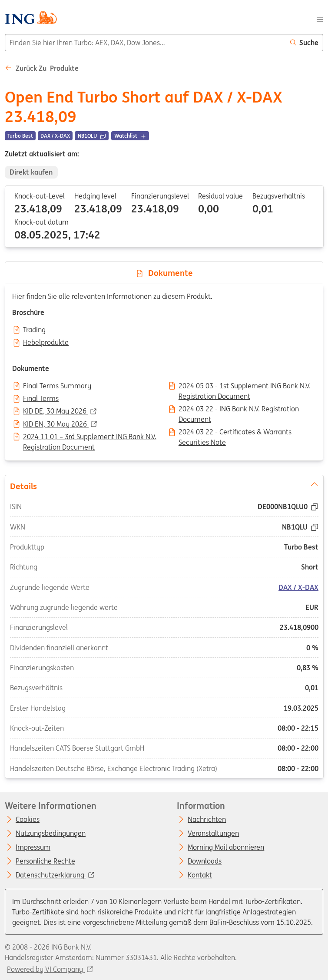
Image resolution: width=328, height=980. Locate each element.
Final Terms (41, 399)
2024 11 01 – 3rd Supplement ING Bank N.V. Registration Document (90, 437)
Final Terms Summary (57, 386)
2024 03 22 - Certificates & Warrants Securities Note (235, 433)
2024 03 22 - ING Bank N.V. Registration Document (239, 410)
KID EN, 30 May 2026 (56, 424)
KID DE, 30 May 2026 (56, 411)
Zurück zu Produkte (42, 68)
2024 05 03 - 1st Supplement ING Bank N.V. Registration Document (245, 387)
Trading (34, 330)
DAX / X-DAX (298, 587)
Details (164, 485)
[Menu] (320, 19)
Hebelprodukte (46, 343)
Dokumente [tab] (164, 273)
